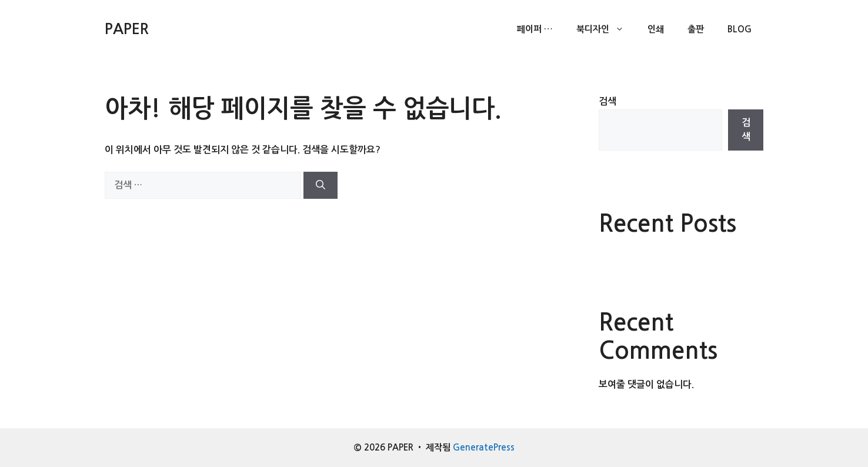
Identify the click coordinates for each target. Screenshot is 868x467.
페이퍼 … (535, 29)
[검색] (321, 185)
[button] (622, 29)
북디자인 (606, 29)
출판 (696, 29)
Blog (740, 29)
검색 (607, 101)
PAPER (127, 29)
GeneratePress (484, 447)
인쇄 (656, 29)
